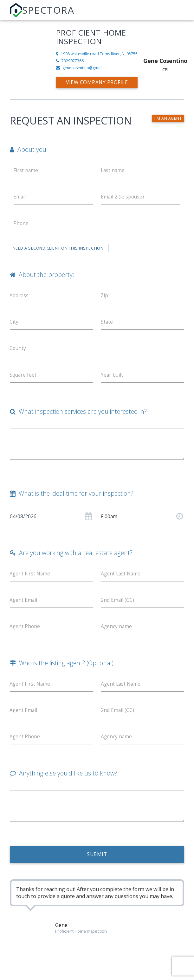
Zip (105, 297)
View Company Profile (98, 83)
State (107, 324)
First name (26, 171)
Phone (21, 225)
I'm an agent (168, 118)
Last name (113, 171)
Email (20, 198)
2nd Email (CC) (118, 605)
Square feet (24, 378)
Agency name (117, 632)
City (14, 324)
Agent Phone (25, 632)
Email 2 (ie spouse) (123, 198)
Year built (112, 378)
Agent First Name (31, 578)
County (18, 351)
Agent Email (24, 605)
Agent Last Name (121, 578)
